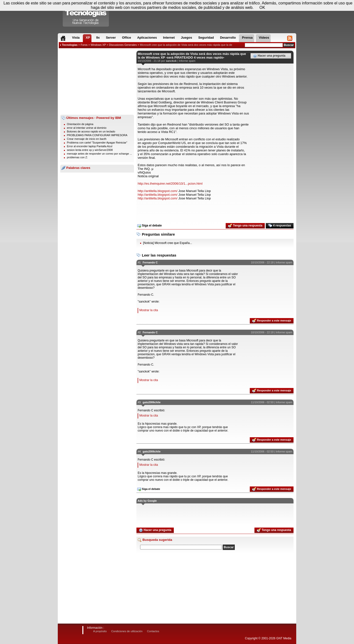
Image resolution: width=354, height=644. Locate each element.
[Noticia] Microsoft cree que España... (168, 243)
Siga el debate (149, 226)
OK (262, 8)
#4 (139, 451)
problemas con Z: (77, 157)
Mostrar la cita (149, 310)
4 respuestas (280, 226)
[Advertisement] (97, 81)
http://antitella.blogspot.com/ (158, 191)
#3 (139, 402)
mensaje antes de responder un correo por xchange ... (99, 154)
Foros (84, 45)
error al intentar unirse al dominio (87, 128)
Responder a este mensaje (272, 321)
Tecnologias (70, 45)
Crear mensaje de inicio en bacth (87, 139)
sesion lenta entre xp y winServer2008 (90, 150)
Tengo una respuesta (245, 226)
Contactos (153, 631)
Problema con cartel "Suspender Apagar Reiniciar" (97, 143)
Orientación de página (80, 124)
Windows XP (98, 45)
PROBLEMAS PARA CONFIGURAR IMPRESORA (97, 135)
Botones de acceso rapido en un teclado (91, 131)
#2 (139, 332)
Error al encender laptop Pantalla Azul (90, 146)
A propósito (100, 631)
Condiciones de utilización (127, 631)
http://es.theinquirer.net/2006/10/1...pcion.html (170, 184)
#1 (139, 262)
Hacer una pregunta (269, 56)
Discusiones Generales (123, 45)
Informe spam (187, 61)
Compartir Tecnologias (86, 15)
